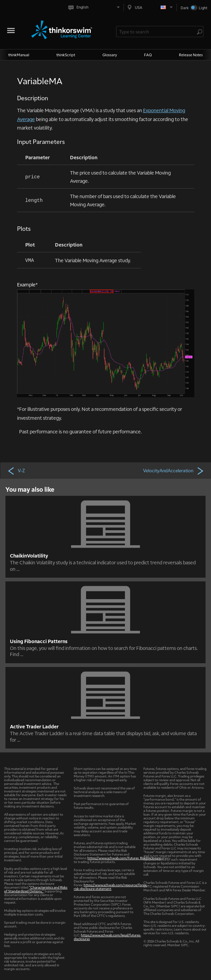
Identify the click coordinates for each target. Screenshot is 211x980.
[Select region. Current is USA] (150, 7)
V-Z (16, 471)
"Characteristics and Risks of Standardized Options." (36, 889)
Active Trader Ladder (34, 726)
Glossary (110, 55)
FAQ (148, 55)
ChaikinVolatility (29, 555)
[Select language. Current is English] (95, 7)
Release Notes (191, 55)
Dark (185, 8)
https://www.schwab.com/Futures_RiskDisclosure (124, 858)
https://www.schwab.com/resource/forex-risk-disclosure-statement (111, 887)
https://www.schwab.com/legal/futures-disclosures (107, 937)
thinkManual (19, 55)
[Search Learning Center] (157, 32)
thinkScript (66, 55)
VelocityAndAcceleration (174, 471)
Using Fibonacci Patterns (39, 641)
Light (203, 8)
